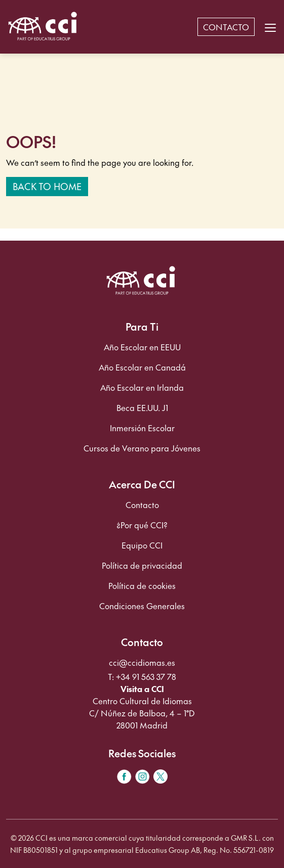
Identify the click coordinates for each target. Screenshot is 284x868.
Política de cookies (142, 585)
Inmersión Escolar (142, 428)
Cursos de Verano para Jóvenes (142, 448)
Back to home (47, 186)
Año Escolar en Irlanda (142, 387)
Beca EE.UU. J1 (142, 407)
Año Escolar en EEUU (142, 347)
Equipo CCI (142, 545)
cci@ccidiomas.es (142, 662)
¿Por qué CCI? (142, 525)
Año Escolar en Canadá (142, 367)
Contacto (142, 505)
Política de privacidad (142, 565)
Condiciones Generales (142, 606)
